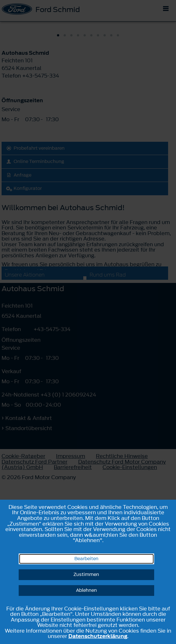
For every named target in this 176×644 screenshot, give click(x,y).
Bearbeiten (86, 559)
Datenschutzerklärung (98, 636)
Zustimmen (86, 575)
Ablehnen (86, 590)
